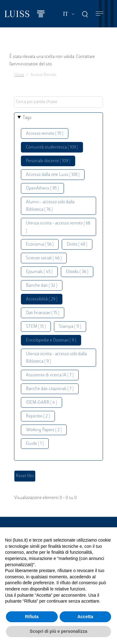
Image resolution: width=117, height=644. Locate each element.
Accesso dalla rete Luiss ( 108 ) (53, 175)
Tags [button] (27, 118)
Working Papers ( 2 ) (44, 430)
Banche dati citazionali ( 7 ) (50, 389)
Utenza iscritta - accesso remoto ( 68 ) (58, 227)
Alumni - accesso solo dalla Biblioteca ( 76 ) (50, 206)
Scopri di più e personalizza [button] (58, 631)
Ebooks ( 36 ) (77, 272)
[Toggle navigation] (100, 14)
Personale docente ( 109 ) (48, 161)
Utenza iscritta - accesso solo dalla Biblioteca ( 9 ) (56, 358)
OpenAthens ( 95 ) (42, 188)
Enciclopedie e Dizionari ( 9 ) (51, 340)
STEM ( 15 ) (36, 327)
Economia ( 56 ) (40, 244)
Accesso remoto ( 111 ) (45, 134)
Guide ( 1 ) (35, 444)
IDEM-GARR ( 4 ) (41, 403)
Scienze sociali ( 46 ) (44, 258)
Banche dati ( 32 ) (42, 286)
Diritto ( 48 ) (77, 244)
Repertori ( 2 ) (38, 416)
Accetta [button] (85, 617)
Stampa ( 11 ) (70, 327)
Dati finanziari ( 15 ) (43, 313)
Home (19, 75)
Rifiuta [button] (32, 617)
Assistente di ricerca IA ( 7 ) (50, 375)
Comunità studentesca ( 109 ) (52, 147)
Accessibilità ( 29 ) (42, 299)
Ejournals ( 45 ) (39, 272)
